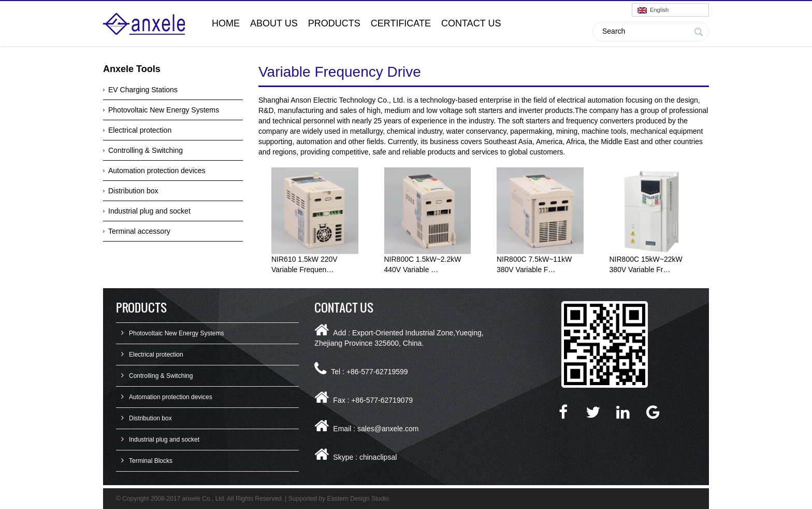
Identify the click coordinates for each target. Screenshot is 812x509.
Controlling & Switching (146, 150)
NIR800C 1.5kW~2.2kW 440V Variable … (423, 264)
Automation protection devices (157, 171)
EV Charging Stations (143, 90)
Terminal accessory (139, 231)
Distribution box (133, 191)
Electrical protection (140, 130)
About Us (274, 23)
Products (334, 23)
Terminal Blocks (151, 461)
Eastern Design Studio (358, 499)
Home (226, 23)
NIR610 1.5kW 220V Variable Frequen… (304, 264)
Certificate (401, 23)
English (653, 10)
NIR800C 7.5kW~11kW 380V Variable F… (534, 264)
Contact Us (471, 23)
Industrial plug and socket (149, 211)
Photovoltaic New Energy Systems (164, 110)
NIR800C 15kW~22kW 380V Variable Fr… (646, 264)
